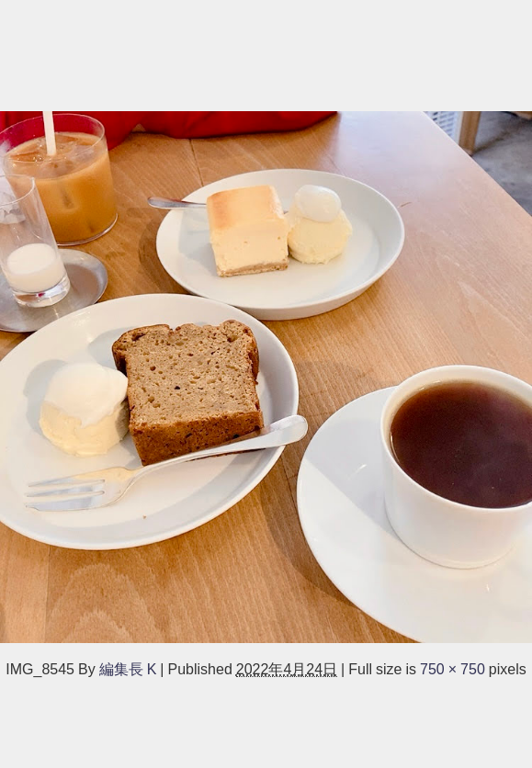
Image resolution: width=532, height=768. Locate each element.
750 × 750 (453, 669)
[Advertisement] (266, 53)
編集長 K (128, 669)
